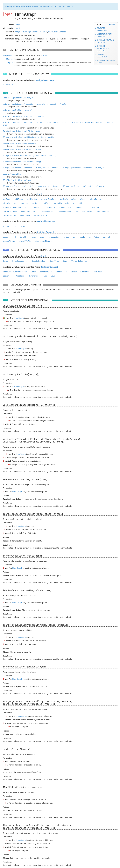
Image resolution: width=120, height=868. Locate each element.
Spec (9, 14)
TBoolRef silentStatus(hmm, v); (19, 180)
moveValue (94, 237)
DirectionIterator (80, 271)
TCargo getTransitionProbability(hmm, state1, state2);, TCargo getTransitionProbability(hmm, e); (55, 167)
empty (35, 203)
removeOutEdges (29, 211)
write (66, 237)
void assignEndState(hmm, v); (18, 110)
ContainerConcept (40, 32)
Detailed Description (102, 56)
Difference (61, 271)
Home (112, 24)
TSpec (10, 63)
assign (6, 226)
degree (24, 203)
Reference (33, 275)
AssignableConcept (23, 32)
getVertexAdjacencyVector (16, 207)
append (106, 237)
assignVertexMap (68, 199)
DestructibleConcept (57, 32)
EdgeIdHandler (39, 261)
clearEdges (95, 199)
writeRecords (41, 215)
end (14, 237)
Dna (45, 55)
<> (4, 50)
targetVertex (9, 215)
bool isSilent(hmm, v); (15, 174)
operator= (8, 84)
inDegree (38, 207)
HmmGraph (19, 317)
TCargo (9, 59)
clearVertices (10, 203)
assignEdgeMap (48, 199)
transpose (25, 215)
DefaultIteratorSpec (41, 271)
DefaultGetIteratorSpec (15, 271)
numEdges (50, 207)
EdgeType (54, 261)
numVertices (65, 207)
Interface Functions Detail (106, 62)
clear (83, 199)
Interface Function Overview (105, 41)
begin (6, 237)
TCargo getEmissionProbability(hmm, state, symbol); (30, 155)
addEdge (7, 199)
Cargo (6, 261)
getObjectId (79, 237)
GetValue (98, 271)
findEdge (46, 203)
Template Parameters (102, 29)
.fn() (5, 73)
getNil (81, 203)
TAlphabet (8, 56)
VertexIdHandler (80, 261)
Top (100, 24)
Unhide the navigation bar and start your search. (39, 6)
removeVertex (47, 211)
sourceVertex (103, 211)
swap (42, 237)
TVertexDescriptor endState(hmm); (20, 143)
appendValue (9, 241)
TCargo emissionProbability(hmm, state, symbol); (28, 137)
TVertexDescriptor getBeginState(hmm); (23, 149)
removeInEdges (10, 211)
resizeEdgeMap (65, 211)
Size (65, 261)
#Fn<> (6, 249)
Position (20, 275)
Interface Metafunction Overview (103, 48)
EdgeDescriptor (20, 261)
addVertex (32, 199)
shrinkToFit (25, 241)
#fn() (5, 92)
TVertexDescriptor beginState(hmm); (21, 131)
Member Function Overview (105, 35)
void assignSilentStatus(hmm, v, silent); (25, 116)
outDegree (80, 207)
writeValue (54, 237)
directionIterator (44, 241)
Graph (18, 25)
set (15, 226)
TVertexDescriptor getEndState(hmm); (22, 161)
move (23, 226)
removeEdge (94, 207)
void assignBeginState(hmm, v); (19, 97)
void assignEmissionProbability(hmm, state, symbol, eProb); (34, 104)
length (23, 237)
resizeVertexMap (84, 211)
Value (54, 275)
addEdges (19, 199)
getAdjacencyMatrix (64, 203)
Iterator (7, 275)
